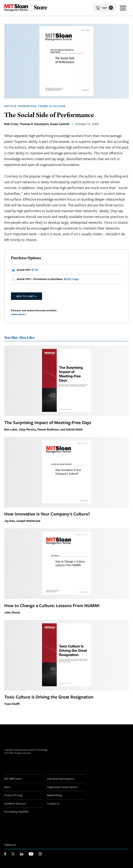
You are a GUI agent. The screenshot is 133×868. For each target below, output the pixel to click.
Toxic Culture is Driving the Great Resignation (49, 697)
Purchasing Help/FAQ (16, 811)
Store (7, 787)
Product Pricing (13, 795)
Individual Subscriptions (61, 779)
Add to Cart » (26, 296)
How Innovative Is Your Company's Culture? (47, 514)
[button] (123, 8)
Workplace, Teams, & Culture (42, 106)
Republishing (54, 795)
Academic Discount (15, 803)
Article (10, 106)
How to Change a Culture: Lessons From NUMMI (52, 605)
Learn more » (18, 314)
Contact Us (53, 803)
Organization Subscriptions (62, 787)
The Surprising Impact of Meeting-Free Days (48, 422)
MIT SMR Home (13, 779)
